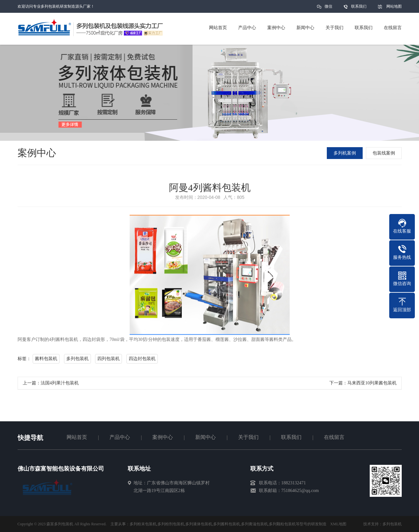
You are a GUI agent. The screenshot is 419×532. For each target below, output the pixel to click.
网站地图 (394, 6)
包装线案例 (385, 153)
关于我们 (248, 437)
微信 (328, 8)
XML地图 (338, 524)
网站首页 (77, 437)
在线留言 (334, 437)
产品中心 (120, 437)
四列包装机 (109, 362)
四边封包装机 (142, 362)
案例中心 (163, 437)
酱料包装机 (46, 362)
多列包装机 (77, 362)
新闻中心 (205, 437)
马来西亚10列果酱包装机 (372, 386)
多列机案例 (346, 153)
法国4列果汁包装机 (60, 386)
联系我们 (359, 6)
